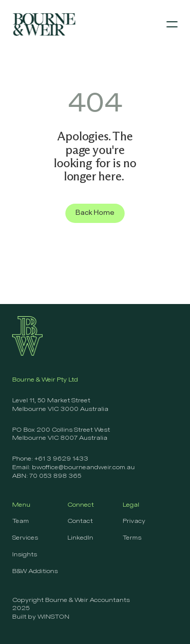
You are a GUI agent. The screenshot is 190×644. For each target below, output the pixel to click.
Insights (25, 555)
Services (25, 538)
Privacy (134, 521)
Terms (132, 538)
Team (21, 521)
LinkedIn (80, 538)
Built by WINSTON (41, 617)
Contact (80, 521)
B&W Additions (35, 572)
